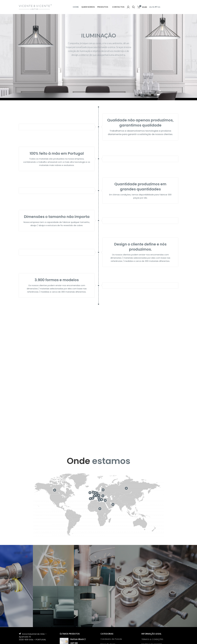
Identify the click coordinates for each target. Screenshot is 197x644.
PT (156, 7)
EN (151, 7)
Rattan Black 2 (78, 639)
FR (153, 7)
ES (159, 7)
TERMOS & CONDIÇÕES (152, 639)
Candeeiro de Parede (111, 639)
